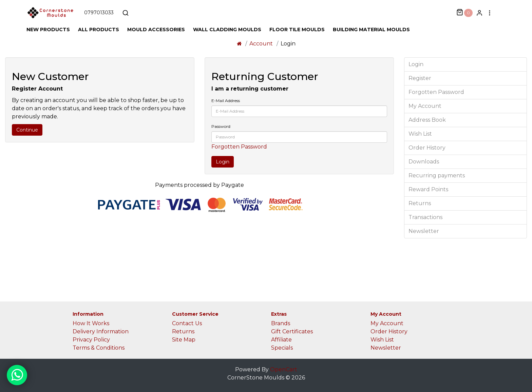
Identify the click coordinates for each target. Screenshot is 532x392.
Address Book (427, 120)
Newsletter (424, 231)
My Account (425, 106)
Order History (427, 148)
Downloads (424, 162)
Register (420, 78)
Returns (420, 203)
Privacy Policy (91, 340)
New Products (48, 30)
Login (416, 64)
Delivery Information (101, 331)
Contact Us (187, 323)
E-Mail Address (226, 101)
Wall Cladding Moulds (227, 30)
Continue (27, 130)
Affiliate (281, 340)
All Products (99, 30)
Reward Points (428, 189)
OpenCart (284, 369)
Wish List (420, 134)
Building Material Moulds (371, 30)
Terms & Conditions (99, 348)
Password (221, 126)
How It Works (91, 323)
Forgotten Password (239, 147)
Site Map (184, 340)
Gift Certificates (292, 331)
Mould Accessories (156, 30)
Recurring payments (437, 175)
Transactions (425, 217)
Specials (282, 348)
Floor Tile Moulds (297, 30)
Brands (281, 323)
